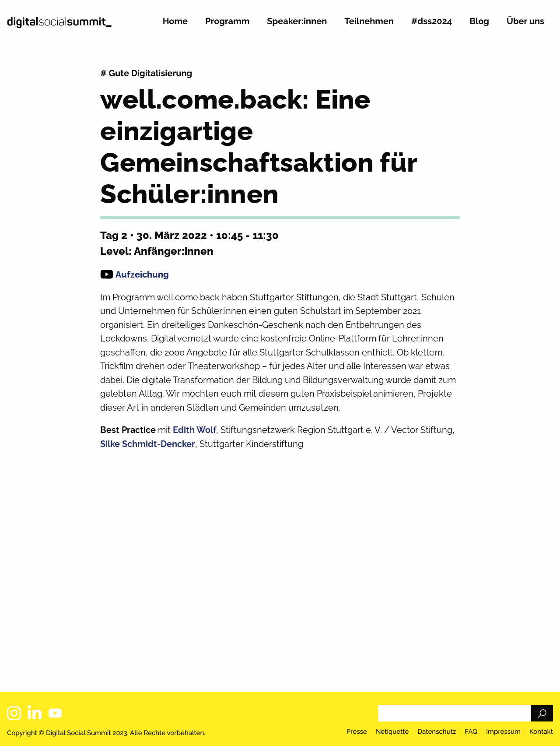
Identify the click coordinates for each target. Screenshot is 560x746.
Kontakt (541, 732)
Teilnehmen (369, 21)
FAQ (471, 732)
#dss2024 (432, 21)
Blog (479, 21)
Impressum (503, 732)
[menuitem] (175, 25)
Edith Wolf (194, 430)
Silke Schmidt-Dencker (148, 444)
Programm (227, 21)
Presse (357, 732)
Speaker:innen (297, 21)
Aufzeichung (142, 274)
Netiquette (392, 732)
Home (175, 21)
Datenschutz (437, 732)
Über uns (525, 21)
